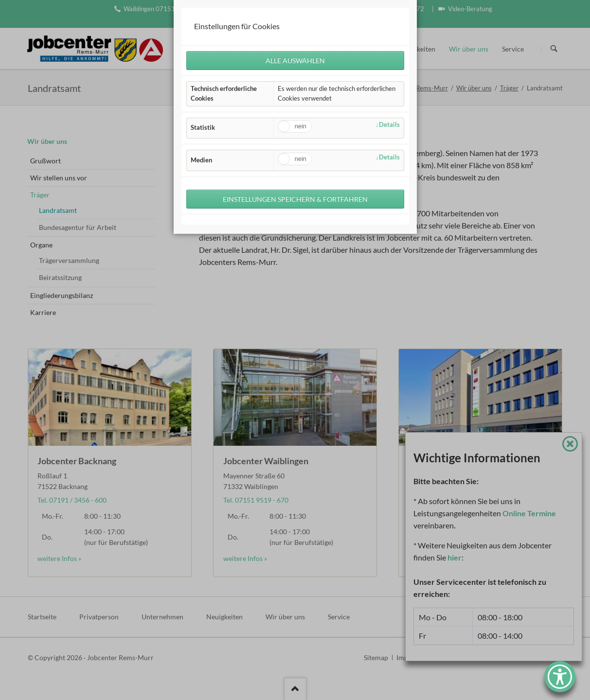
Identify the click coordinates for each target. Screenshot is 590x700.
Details (389, 125)
